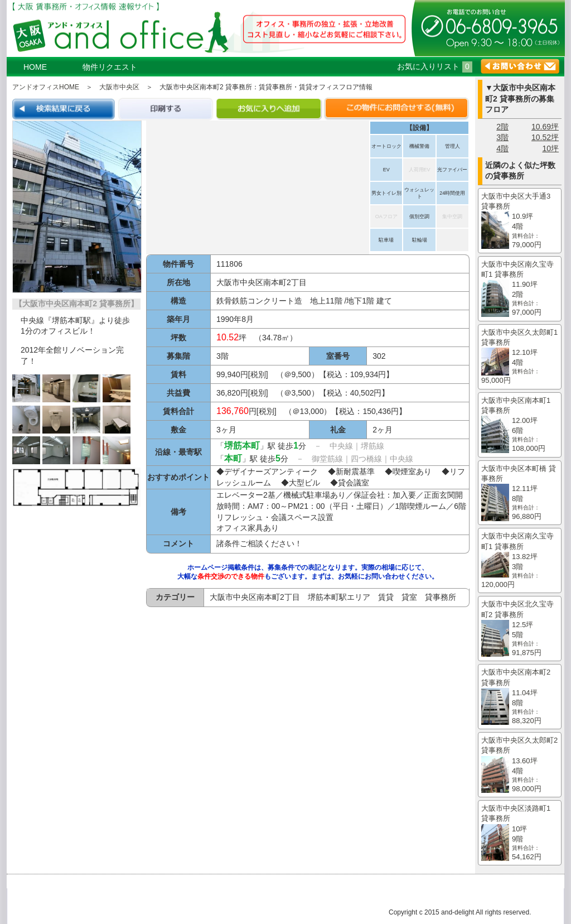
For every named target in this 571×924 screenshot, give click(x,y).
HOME (35, 67)
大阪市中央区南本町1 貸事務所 (520, 425)
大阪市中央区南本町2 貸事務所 (520, 697)
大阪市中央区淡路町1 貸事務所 (520, 833)
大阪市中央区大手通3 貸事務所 (520, 221)
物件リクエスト (110, 67)
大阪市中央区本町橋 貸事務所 (520, 493)
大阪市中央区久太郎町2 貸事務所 (520, 765)
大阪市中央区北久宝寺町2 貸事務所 (520, 629)
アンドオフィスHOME (46, 87)
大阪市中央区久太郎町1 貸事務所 (520, 357)
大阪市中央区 (119, 87)
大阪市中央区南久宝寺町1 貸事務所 (520, 289)
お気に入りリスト (435, 66)
